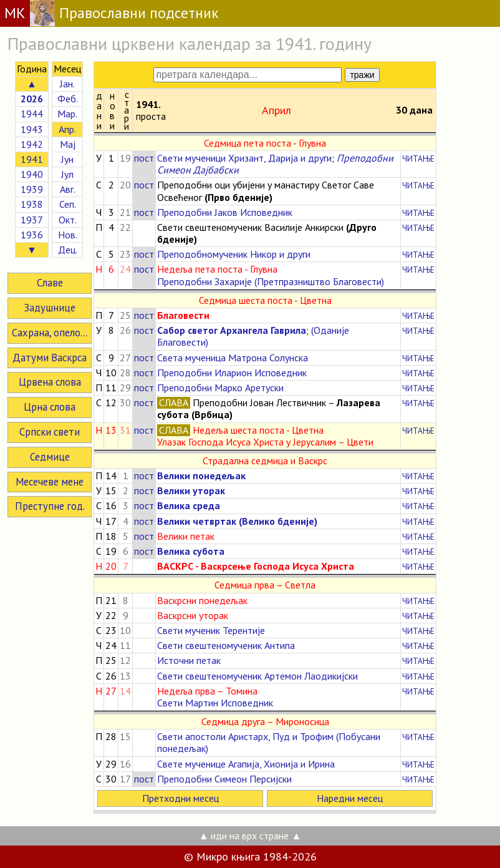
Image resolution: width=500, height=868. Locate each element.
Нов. (68, 235)
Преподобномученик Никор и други (234, 254)
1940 (32, 174)
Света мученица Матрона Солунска (233, 358)
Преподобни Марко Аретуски (220, 388)
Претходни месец (180, 798)
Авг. (68, 189)
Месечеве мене (50, 482)
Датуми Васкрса (50, 358)
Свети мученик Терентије (211, 630)
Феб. (68, 99)
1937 (32, 220)
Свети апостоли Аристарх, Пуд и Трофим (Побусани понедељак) (269, 742)
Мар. (67, 114)
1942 (32, 144)
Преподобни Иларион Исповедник (232, 373)
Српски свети (50, 432)
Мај (68, 144)
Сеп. (68, 204)
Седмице (50, 457)
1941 (32, 159)
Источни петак (189, 660)
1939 (32, 189)
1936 (32, 235)
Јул (67, 174)
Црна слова (50, 407)
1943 (32, 129)
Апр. (67, 129)
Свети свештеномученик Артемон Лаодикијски (257, 676)
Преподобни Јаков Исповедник (225, 212)
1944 (32, 114)
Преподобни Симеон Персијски (224, 779)
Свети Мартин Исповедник (215, 703)
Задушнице (50, 308)
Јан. (67, 84)
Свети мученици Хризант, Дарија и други (244, 158)
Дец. (68, 250)
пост (144, 158)
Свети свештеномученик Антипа (226, 645)
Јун (67, 159)
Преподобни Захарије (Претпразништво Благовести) (271, 281)
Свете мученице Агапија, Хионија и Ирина (246, 764)
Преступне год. (50, 506)
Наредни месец (350, 798)
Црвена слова (50, 382)
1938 (32, 204)
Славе (50, 283)
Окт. (68, 220)
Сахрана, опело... (50, 333)
